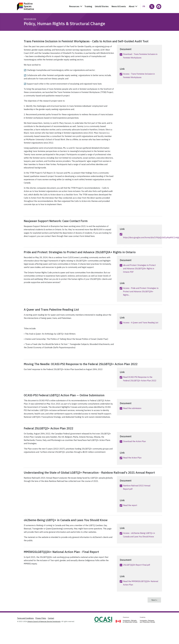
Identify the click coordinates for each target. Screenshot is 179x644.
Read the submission (132, 408)
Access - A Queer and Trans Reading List (141, 323)
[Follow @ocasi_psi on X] (152, 6)
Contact (51, 618)
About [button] (132, 6)
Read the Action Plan (132, 458)
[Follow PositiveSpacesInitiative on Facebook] (159, 6)
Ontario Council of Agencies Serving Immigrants (44, 621)
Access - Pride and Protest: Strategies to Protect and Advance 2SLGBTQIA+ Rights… (141, 291)
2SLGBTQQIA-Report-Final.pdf (137, 565)
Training (88, 6)
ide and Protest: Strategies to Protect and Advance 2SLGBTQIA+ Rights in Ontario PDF (139, 269)
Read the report (130, 505)
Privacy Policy (41, 618)
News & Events (119, 6)
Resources (30, 19)
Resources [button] (74, 6)
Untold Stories (102, 6)
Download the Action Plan (134, 441)
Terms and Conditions (25, 618)
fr (144, 6)
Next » (156, 600)
